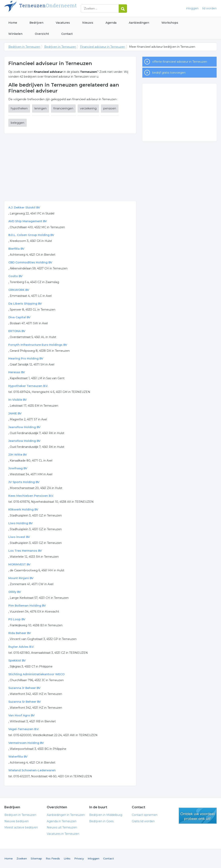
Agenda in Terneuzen (62, 821)
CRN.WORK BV (19, 290)
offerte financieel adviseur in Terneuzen (180, 62)
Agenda (111, 23)
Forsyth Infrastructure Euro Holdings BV (38, 345)
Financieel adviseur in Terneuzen (103, 47)
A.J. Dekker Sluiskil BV (24, 208)
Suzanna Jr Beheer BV (24, 688)
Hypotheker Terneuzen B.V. (28, 386)
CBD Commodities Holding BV (30, 262)
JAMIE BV (15, 413)
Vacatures (63, 23)
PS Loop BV (17, 619)
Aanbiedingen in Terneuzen (66, 815)
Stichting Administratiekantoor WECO (36, 674)
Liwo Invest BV (19, 537)
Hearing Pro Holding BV (26, 359)
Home (13, 23)
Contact (67, 34)
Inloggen (93, 858)
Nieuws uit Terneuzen (62, 827)
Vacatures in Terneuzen (63, 834)
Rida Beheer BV (20, 633)
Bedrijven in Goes (101, 821)
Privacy (79, 858)
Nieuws (88, 23)
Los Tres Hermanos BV (25, 551)
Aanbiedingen (139, 23)
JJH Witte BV (18, 455)
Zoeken (22, 858)
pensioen (110, 108)
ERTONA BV (17, 331)
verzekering (88, 108)
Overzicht (42, 34)
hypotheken (19, 108)
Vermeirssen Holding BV (26, 743)
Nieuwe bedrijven (17, 821)
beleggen (18, 123)
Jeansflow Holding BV (24, 427)
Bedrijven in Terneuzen (54, 8)
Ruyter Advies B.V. (21, 647)
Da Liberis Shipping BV (25, 304)
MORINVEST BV (19, 564)
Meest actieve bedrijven (21, 827)
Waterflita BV (18, 757)
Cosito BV (15, 276)
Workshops (170, 23)
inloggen (192, 8)
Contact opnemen (145, 815)
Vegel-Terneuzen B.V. (24, 729)
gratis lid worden (198, 816)
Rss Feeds (53, 858)
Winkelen (15, 34)
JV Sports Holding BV (24, 482)
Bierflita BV (16, 249)
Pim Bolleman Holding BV (27, 606)
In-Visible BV (18, 400)
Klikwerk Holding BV (23, 509)
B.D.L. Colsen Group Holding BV (31, 235)
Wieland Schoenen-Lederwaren (32, 770)
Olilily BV (15, 592)
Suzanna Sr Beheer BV (25, 702)
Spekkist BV (17, 660)
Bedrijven (36, 23)
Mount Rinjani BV (21, 578)
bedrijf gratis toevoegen (169, 73)
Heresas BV (17, 372)
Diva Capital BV (19, 317)
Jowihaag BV (18, 468)
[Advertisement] (70, 167)
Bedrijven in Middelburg (106, 815)
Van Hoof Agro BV (22, 715)
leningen (41, 108)
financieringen (63, 108)
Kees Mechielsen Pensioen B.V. (31, 496)
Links (67, 858)
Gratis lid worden (143, 821)
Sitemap (36, 858)
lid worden (209, 8)
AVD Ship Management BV (28, 221)
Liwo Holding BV (21, 523)
